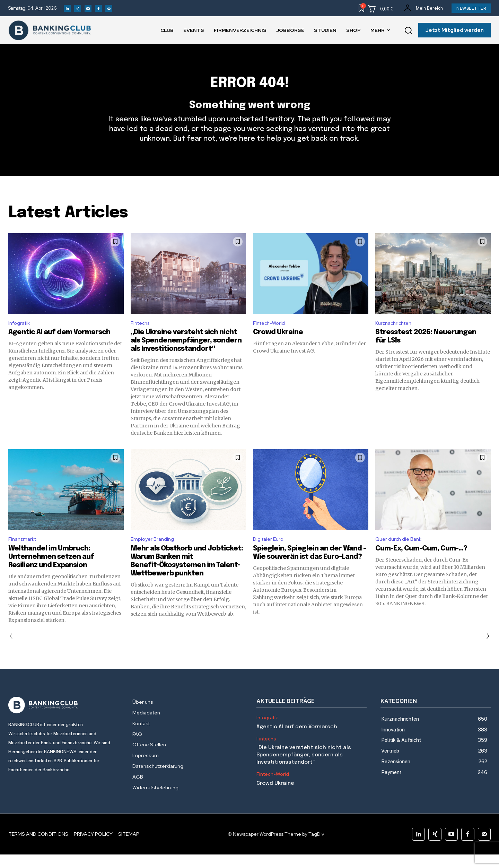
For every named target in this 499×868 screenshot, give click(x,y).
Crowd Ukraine (278, 344)
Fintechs (142, 334)
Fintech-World (271, 334)
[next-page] (485, 650)
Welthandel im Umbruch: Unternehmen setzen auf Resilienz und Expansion (51, 570)
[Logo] (63, 719)
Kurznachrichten (396, 334)
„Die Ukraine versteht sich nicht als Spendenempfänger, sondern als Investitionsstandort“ (186, 353)
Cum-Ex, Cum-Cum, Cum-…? (422, 562)
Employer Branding (154, 552)
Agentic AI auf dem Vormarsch (59, 344)
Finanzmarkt (24, 552)
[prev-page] (14, 650)
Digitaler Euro (270, 552)
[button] (408, 31)
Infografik (21, 334)
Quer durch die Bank (400, 552)
